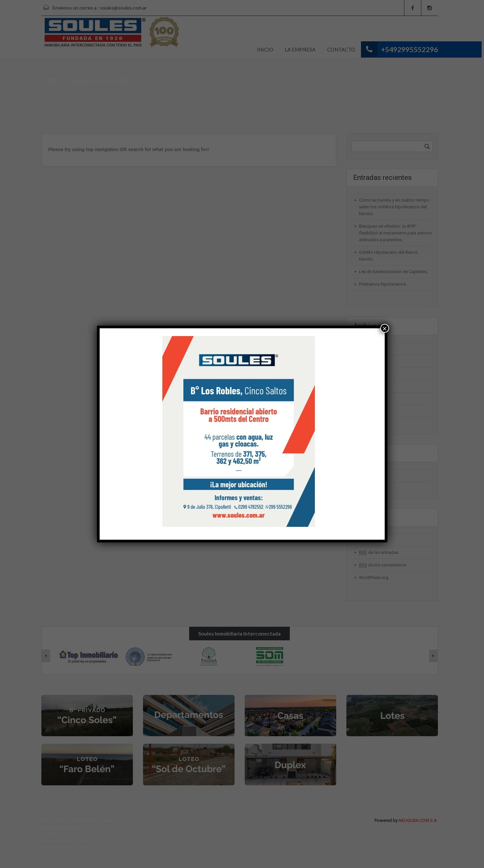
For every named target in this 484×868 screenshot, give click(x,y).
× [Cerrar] (385, 328)
